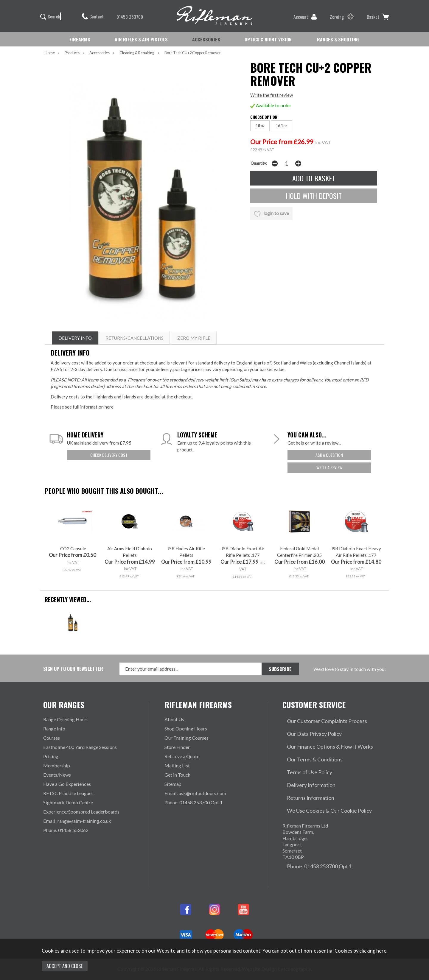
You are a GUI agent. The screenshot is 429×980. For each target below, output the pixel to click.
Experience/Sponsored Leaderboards (81, 812)
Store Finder (177, 747)
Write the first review (272, 95)
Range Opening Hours (66, 719)
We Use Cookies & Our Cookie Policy (321, 784)
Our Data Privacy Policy (307, 729)
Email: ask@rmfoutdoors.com (195, 793)
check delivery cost (109, 455)
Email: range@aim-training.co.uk (77, 821)
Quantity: (259, 163)
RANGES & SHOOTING (338, 39)
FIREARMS (80, 39)
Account (305, 17)
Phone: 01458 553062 (66, 830)
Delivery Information (304, 765)
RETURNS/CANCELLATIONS (135, 338)
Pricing (51, 756)
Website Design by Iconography (276, 937)
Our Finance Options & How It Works (321, 738)
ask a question (329, 455)
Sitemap (173, 784)
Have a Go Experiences (67, 784)
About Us (174, 719)
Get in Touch (177, 775)
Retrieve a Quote (182, 756)
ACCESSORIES (206, 39)
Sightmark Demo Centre (68, 802)
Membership (57, 765)
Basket (378, 17)
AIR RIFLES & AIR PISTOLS (141, 39)
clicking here (373, 951)
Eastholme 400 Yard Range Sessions (80, 747)
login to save (271, 214)
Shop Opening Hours (186, 729)
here (109, 407)
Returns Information (303, 775)
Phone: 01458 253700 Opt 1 (193, 802)
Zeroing (342, 17)
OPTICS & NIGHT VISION (268, 39)
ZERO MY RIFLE (194, 338)
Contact (93, 16)
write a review (329, 467)
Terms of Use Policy (303, 756)
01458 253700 (127, 17)
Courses (52, 738)
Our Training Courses (186, 738)
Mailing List (177, 765)
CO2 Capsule (73, 549)
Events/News (57, 775)
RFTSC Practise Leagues (68, 793)
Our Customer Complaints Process (318, 719)
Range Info (54, 729)
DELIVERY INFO (75, 338)
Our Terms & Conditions (307, 747)
